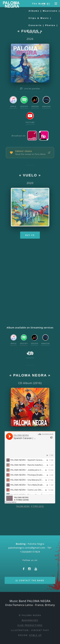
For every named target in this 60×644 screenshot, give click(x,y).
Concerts (35, 25)
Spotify (24, 102)
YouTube (30, 118)
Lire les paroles (30, 89)
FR (44, 4)
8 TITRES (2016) (37, 506)
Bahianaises (30, 620)
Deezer (35, 102)
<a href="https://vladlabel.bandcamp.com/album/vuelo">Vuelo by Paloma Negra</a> (30, 283)
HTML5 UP (36, 635)
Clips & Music (39, 18)
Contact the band (30, 580)
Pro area (35, 33)
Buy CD (30, 235)
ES (49, 4)
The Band (39, 4)
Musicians (50, 11)
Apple (13, 102)
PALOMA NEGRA (23, 506)
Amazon (46, 102)
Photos (50, 25)
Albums (34, 11)
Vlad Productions (30, 625)
